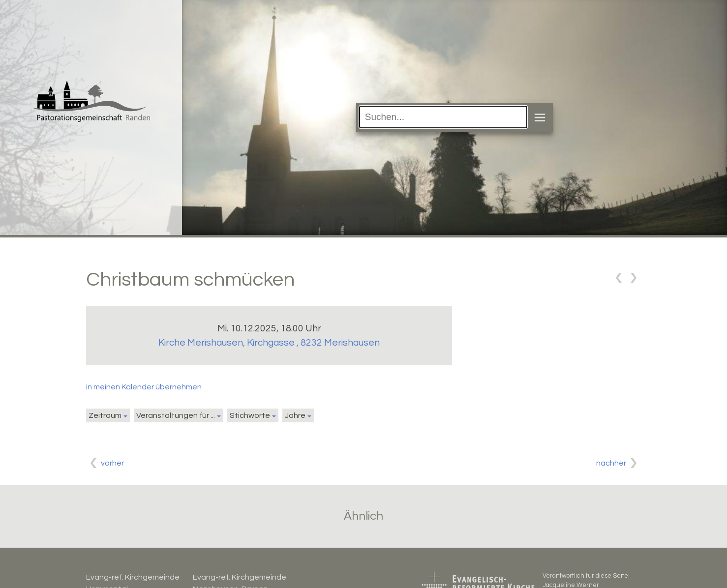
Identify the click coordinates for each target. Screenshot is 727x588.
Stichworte (250, 415)
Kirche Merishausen (269, 343)
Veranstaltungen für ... (176, 415)
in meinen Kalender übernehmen (144, 387)
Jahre (295, 415)
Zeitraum (105, 415)
